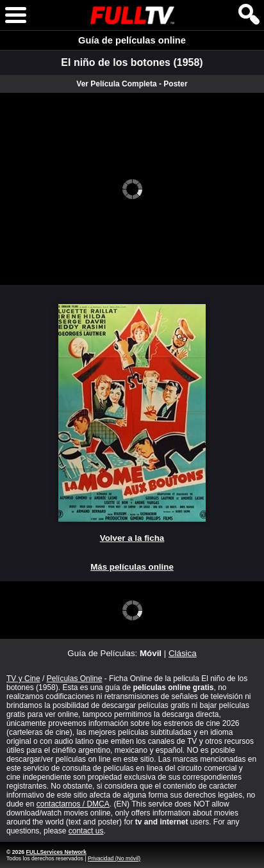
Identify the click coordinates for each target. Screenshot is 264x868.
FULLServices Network (56, 852)
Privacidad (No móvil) (114, 858)
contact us (86, 831)
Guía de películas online (132, 40)
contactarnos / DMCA (73, 804)
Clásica (183, 653)
